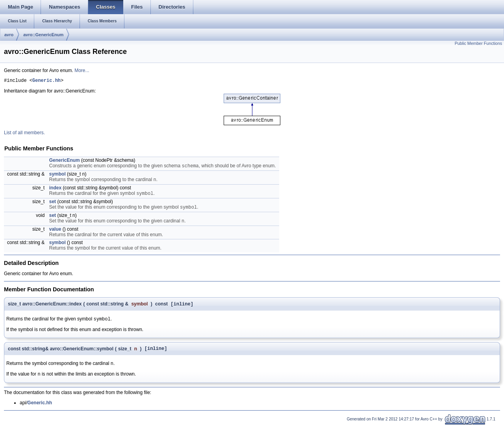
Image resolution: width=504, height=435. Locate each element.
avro (9, 35)
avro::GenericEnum (43, 35)
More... (82, 70)
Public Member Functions (478, 43)
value (55, 234)
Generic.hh (46, 81)
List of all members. (24, 134)
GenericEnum (65, 161)
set (53, 205)
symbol (57, 176)
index (55, 191)
